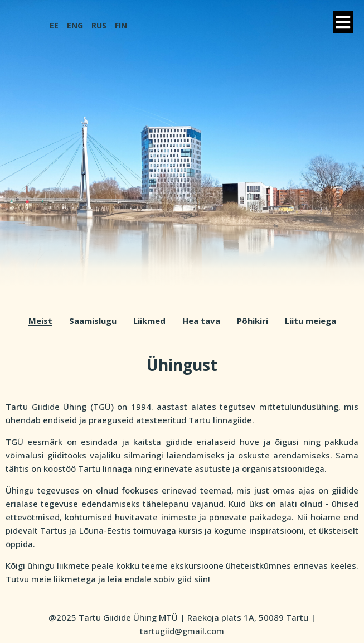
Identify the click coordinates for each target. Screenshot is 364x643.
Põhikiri (253, 321)
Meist (40, 321)
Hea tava (201, 321)
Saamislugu (93, 321)
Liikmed (149, 321)
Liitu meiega (310, 321)
